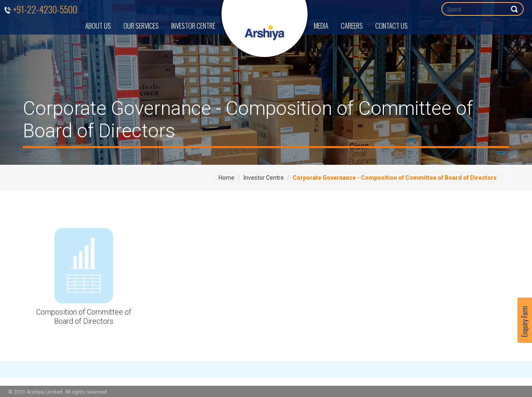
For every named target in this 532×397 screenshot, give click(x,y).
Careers (352, 26)
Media (321, 26)
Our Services (141, 26)
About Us (98, 26)
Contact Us (392, 26)
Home (227, 178)
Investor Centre (193, 26)
